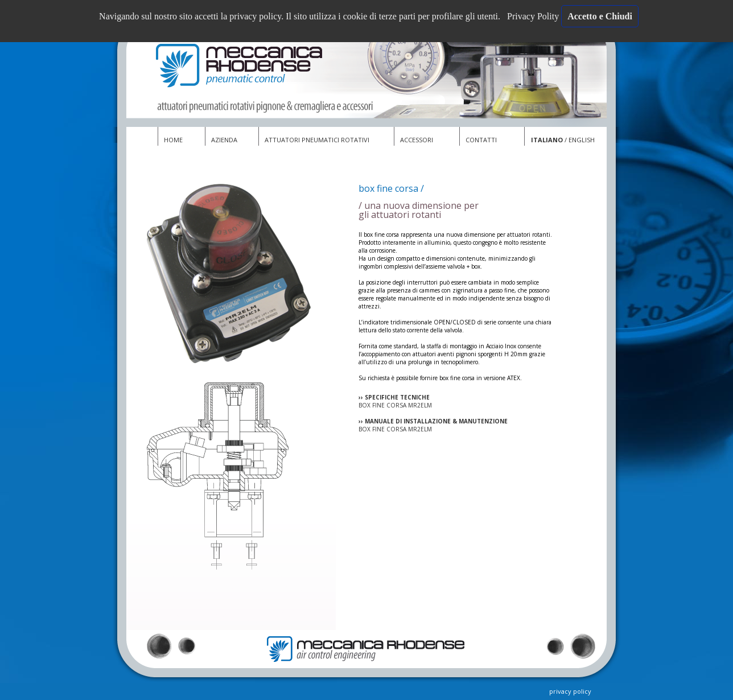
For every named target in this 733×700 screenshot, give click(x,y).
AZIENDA (224, 140)
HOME (173, 140)
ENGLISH (582, 140)
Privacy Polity (534, 16)
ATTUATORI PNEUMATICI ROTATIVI (317, 140)
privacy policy (570, 691)
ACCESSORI (417, 140)
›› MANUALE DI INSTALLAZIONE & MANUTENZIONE (433, 421)
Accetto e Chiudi (600, 16)
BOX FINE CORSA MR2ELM (395, 405)
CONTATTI (481, 140)
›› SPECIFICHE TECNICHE (394, 397)
